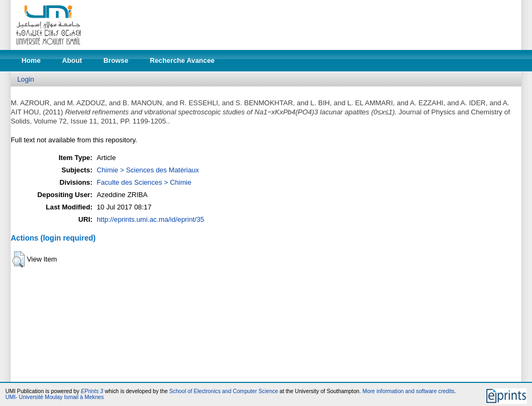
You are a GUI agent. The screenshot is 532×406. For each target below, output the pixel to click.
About (72, 60)
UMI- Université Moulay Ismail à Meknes (55, 397)
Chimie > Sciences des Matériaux (148, 170)
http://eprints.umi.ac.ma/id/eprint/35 (150, 219)
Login (26, 79)
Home (31, 60)
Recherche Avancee (182, 60)
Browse (116, 60)
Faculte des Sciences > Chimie (144, 182)
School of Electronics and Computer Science (224, 391)
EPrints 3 (92, 391)
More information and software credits (408, 391)
